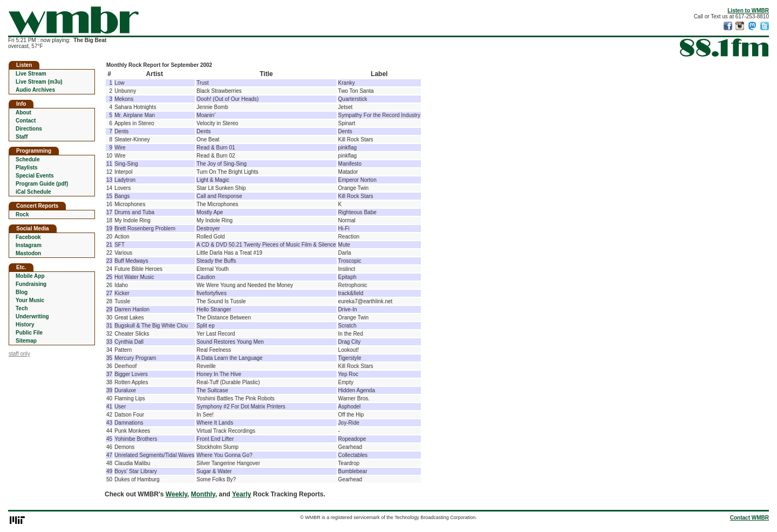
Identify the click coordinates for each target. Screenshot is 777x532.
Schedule (28, 159)
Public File (29, 333)
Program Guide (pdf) (42, 184)
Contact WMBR (749, 518)
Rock (22, 214)
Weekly (176, 494)
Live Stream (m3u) (39, 82)
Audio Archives (35, 90)
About (23, 112)
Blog (22, 292)
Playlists (27, 168)
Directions (29, 129)
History (25, 325)
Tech (22, 308)
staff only (19, 354)
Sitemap (26, 341)
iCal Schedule (33, 192)
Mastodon (28, 253)
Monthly (203, 494)
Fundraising (31, 284)
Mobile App (30, 276)
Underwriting (32, 316)
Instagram (29, 245)
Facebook (28, 237)
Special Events (35, 176)
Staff (22, 137)
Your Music (30, 300)
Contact (26, 121)
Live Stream (31, 74)
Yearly (241, 494)
